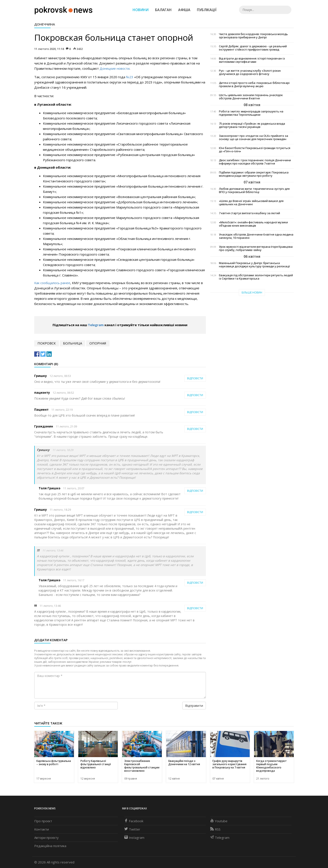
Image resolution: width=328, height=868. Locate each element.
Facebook (134, 821)
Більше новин (252, 292)
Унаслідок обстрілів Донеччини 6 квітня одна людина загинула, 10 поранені (256, 236)
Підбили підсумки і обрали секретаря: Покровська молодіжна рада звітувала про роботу (254, 174)
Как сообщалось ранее (52, 283)
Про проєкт (43, 821)
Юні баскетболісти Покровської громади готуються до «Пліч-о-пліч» (255, 150)
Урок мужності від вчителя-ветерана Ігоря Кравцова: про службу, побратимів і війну (256, 248)
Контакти (42, 829)
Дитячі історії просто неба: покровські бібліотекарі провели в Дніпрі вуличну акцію (254, 85)
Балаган (163, 10)
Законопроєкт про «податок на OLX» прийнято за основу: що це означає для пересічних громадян (254, 137)
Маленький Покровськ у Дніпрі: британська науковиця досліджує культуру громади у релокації (254, 265)
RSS (215, 829)
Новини (141, 10)
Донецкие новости (115, 68)
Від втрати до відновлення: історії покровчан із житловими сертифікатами (252, 60)
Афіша (184, 10)
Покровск (47, 343)
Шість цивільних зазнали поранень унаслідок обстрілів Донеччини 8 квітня (251, 97)
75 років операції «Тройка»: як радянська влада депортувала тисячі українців (252, 125)
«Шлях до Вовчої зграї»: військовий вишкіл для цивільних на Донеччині (251, 203)
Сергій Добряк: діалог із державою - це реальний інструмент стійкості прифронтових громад (253, 48)
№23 (130, 77)
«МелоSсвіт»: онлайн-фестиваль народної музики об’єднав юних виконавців (253, 224)
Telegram (96, 325)
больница (73, 343)
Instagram (134, 837)
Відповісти (195, 378)
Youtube (219, 821)
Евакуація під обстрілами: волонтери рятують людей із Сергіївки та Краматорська (256, 277)
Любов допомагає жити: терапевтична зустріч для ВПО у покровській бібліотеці (254, 190)
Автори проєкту (46, 837)
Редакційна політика (50, 846)
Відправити (194, 705)
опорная (98, 343)
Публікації (207, 10)
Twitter (132, 829)
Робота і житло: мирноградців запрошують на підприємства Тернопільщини (251, 113)
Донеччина (45, 24)
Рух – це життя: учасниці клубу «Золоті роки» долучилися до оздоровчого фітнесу (250, 72)
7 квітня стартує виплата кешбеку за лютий (249, 213)
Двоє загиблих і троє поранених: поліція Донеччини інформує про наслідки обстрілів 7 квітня (255, 162)
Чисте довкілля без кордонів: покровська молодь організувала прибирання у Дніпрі (253, 36)
